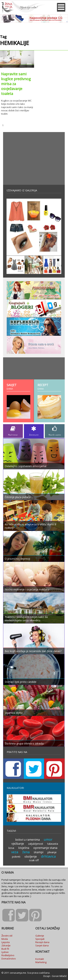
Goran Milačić (59, 976)
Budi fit (5, 949)
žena (26, 852)
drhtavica (48, 856)
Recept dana (42, 942)
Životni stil (7, 936)
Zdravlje (6, 945)
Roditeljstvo (8, 955)
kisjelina (24, 848)
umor (48, 839)
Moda (5, 939)
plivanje (52, 852)
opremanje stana (45, 848)
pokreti (16, 857)
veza (15, 852)
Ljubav (5, 952)
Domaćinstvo (9, 959)
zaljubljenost (36, 844)
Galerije (40, 936)
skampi (39, 852)
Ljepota (6, 942)
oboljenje (31, 856)
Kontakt (40, 959)
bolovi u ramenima (27, 840)
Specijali (40, 939)
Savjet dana (42, 945)
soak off (34, 860)
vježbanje (18, 844)
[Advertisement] (34, 158)
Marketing (41, 962)
